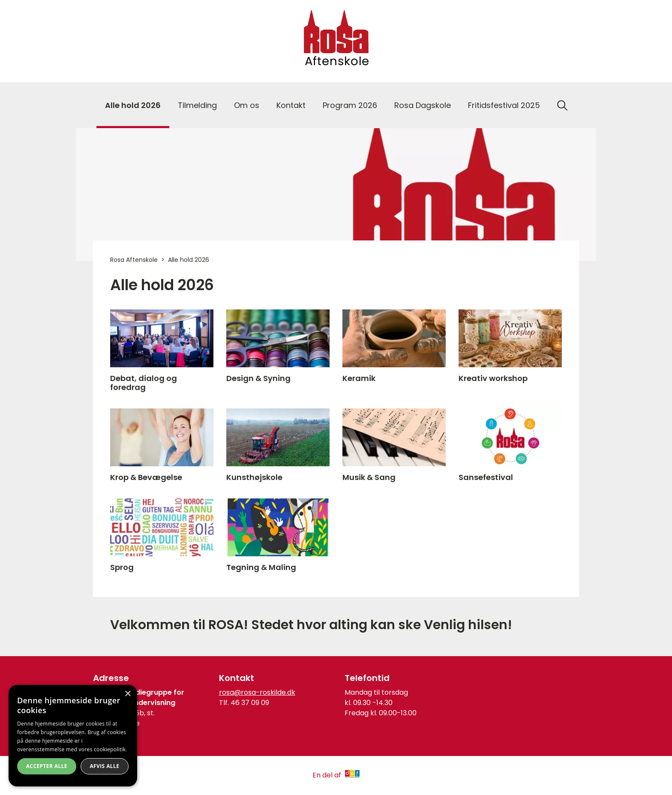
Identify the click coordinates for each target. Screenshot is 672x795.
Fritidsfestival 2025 (504, 105)
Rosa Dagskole (423, 105)
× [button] (127, 694)
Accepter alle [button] (47, 766)
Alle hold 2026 (133, 105)
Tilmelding (197, 105)
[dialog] (73, 736)
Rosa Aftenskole (134, 260)
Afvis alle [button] (104, 766)
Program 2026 (350, 105)
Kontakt (291, 105)
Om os (247, 105)
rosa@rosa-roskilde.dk (257, 692)
